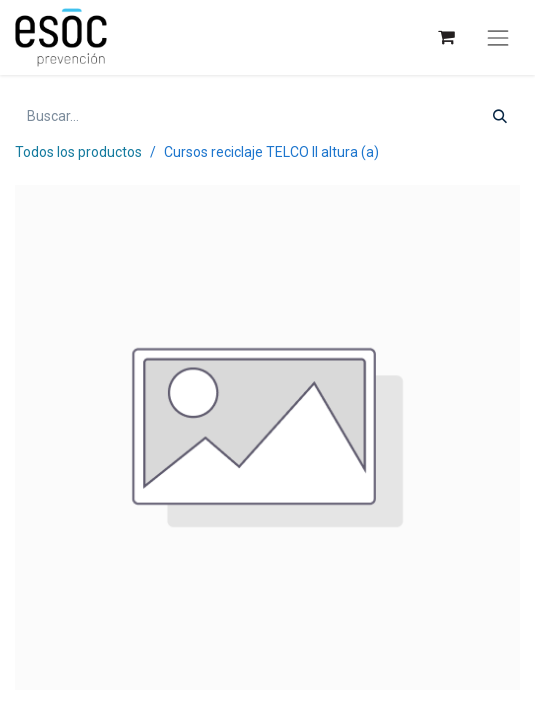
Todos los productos (78, 152)
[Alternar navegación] (498, 38)
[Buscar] (500, 116)
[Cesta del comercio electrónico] (445, 37)
